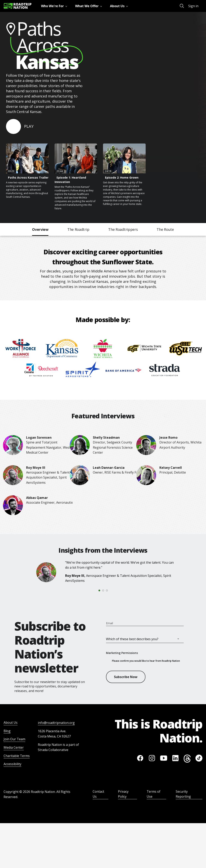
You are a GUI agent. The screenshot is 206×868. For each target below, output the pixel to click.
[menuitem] (55, 6)
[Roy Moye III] (41, 572)
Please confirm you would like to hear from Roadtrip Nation (146, 661)
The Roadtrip (78, 229)
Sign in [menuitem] (193, 6)
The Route (165, 229)
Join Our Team (14, 739)
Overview (40, 229)
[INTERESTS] (143, 639)
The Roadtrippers (123, 229)
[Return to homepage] (18, 6)
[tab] (93, 591)
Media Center (14, 747)
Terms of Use (154, 794)
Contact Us (98, 794)
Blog (7, 731)
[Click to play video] (20, 126)
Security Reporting (183, 794)
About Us (11, 723)
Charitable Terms (17, 756)
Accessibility (12, 764)
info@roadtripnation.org (56, 723)
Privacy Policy (123, 794)
